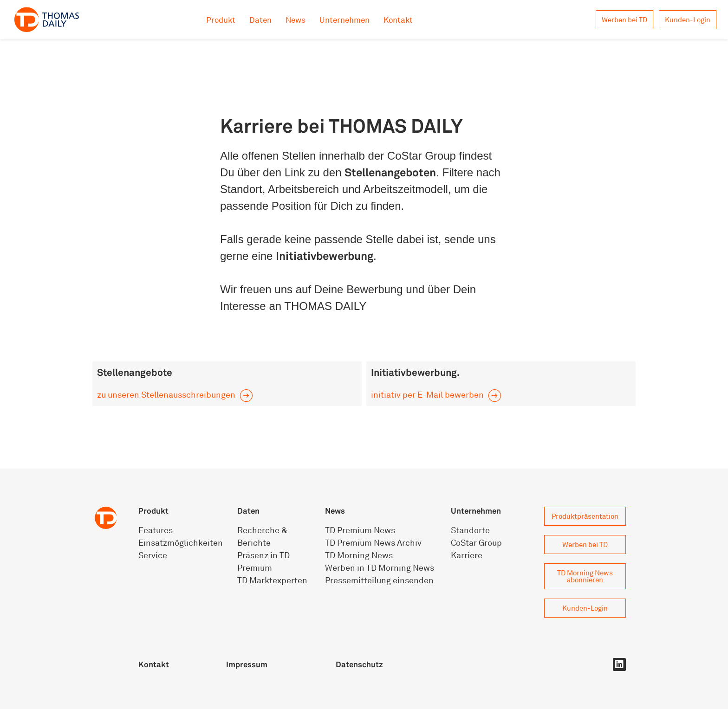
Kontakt (398, 20)
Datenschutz (359, 664)
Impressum (247, 664)
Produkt (221, 20)
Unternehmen (344, 20)
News (296, 20)
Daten (260, 20)
